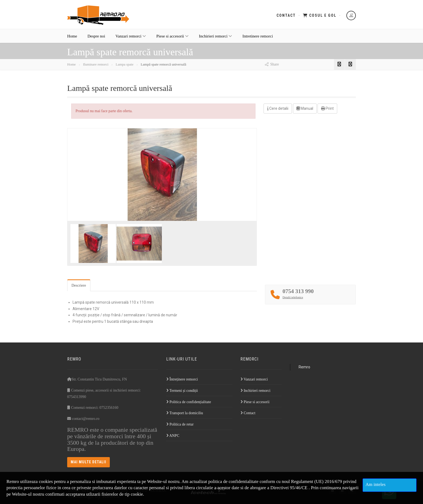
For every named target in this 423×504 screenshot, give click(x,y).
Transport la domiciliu (185, 413)
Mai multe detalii (88, 462)
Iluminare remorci (96, 64)
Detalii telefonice (293, 297)
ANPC (173, 436)
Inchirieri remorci (215, 38)
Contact (286, 15)
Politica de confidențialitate (189, 402)
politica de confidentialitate (233, 481)
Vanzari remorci (131, 38)
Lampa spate (124, 64)
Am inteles (376, 484)
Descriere (79, 285)
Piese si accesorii (173, 38)
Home (72, 38)
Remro (304, 367)
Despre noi (96, 38)
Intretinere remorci (258, 38)
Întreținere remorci (182, 379)
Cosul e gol (320, 15)
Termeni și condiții (182, 391)
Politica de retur (180, 424)
